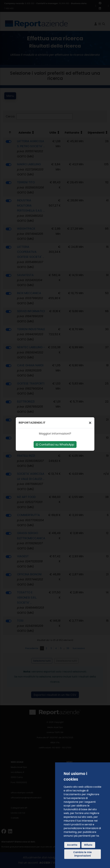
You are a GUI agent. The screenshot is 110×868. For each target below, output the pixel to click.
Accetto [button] (72, 845)
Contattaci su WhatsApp (55, 445)
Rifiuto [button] (88, 845)
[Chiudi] (90, 423)
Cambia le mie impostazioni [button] (82, 854)
